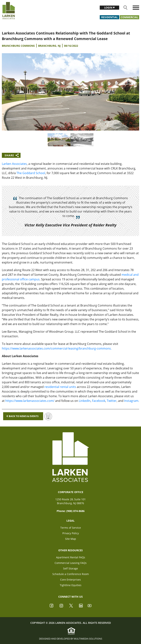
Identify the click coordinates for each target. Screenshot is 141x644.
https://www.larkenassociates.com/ (30, 401)
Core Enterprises (70, 580)
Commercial (129, 17)
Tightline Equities (71, 585)
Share (9, 155)
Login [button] (109, 8)
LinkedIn (85, 401)
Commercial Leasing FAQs (71, 563)
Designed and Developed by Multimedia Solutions (71, 639)
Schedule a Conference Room (71, 574)
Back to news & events (22, 416)
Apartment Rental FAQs (71, 557)
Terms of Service (71, 528)
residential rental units (60, 387)
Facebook (99, 401)
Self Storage (70, 568)
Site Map (71, 539)
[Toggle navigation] (136, 8)
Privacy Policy (71, 533)
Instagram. (132, 401)
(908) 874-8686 (75, 511)
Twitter (112, 401)
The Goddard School (31, 173)
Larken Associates (14, 164)
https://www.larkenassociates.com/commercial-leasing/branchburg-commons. (57, 348)
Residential (110, 17)
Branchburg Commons (18, 46)
